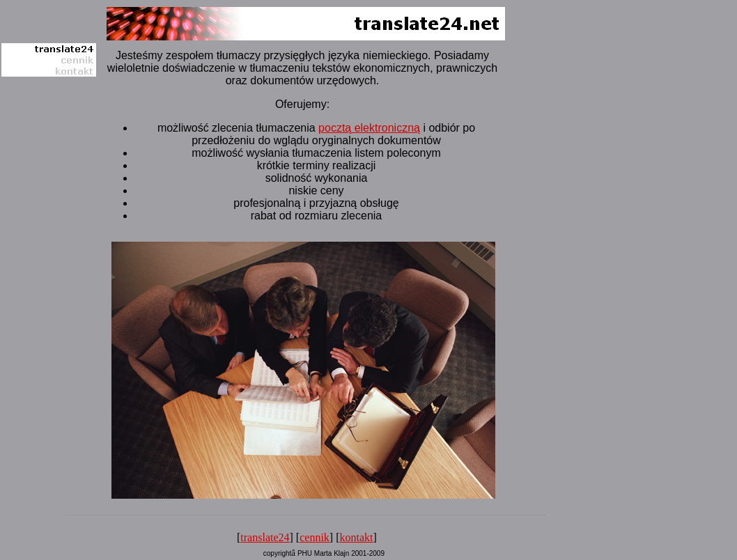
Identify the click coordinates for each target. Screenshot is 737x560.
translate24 (265, 537)
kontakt (357, 537)
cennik (315, 537)
